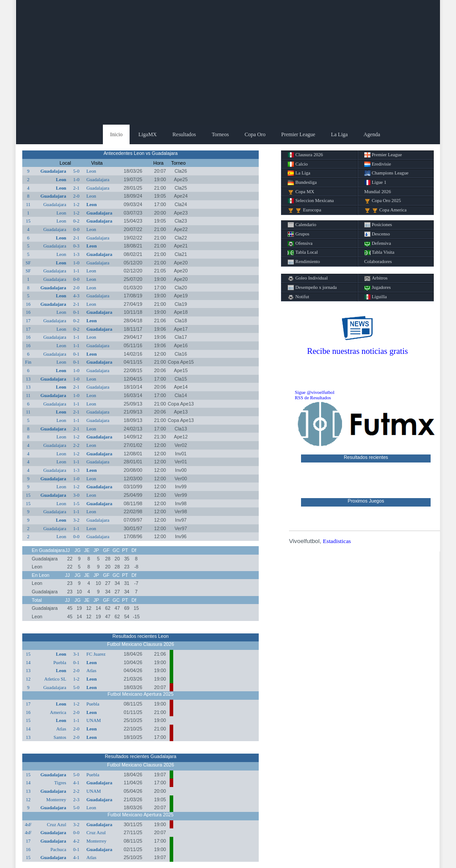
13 (28, 379)
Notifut (298, 297)
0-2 (76, 221)
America (58, 712)
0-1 (76, 312)
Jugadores (378, 288)
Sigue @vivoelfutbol (315, 392)
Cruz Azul (57, 825)
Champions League (387, 173)
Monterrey (56, 800)
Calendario (302, 225)
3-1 (76, 654)
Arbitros (376, 278)
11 (28, 205)
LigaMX (148, 134)
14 (28, 663)
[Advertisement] (228, 62)
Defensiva (378, 243)
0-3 (76, 246)
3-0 (76, 495)
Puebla (60, 663)
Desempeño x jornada (312, 288)
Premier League (298, 134)
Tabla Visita (379, 252)
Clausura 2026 (305, 155)
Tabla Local (303, 252)
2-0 (76, 196)
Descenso (377, 234)
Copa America (385, 210)
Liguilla (376, 297)
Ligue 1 (375, 183)
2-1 (76, 188)
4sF (28, 825)
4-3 (76, 296)
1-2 (76, 205)
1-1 (76, 271)
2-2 (76, 445)
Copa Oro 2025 (383, 201)
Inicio (116, 134)
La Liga (339, 134)
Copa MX (301, 192)
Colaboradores (378, 262)
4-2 (76, 841)
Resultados (184, 134)
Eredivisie (378, 164)
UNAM (94, 720)
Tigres (60, 783)
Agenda (372, 134)
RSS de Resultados (313, 398)
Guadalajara (53, 171)
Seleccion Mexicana (311, 201)
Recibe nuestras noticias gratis (358, 351)
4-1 (76, 783)
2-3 (76, 800)
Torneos (220, 134)
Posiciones (378, 225)
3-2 (76, 520)
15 (28, 221)
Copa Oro (255, 134)
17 (28, 321)
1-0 (76, 180)
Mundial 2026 (378, 192)
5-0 (76, 171)
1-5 (76, 504)
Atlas (92, 671)
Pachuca (58, 850)
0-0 (76, 229)
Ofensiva (300, 243)
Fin (28, 362)
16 (28, 304)
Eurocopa (304, 210)
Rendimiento (304, 262)
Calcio (298, 164)
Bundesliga (302, 183)
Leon (91, 171)
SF (28, 263)
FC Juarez (96, 654)
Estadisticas (337, 541)
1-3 (76, 254)
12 (28, 679)
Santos (60, 737)
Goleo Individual (308, 278)
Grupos (298, 234)
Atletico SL (55, 679)
